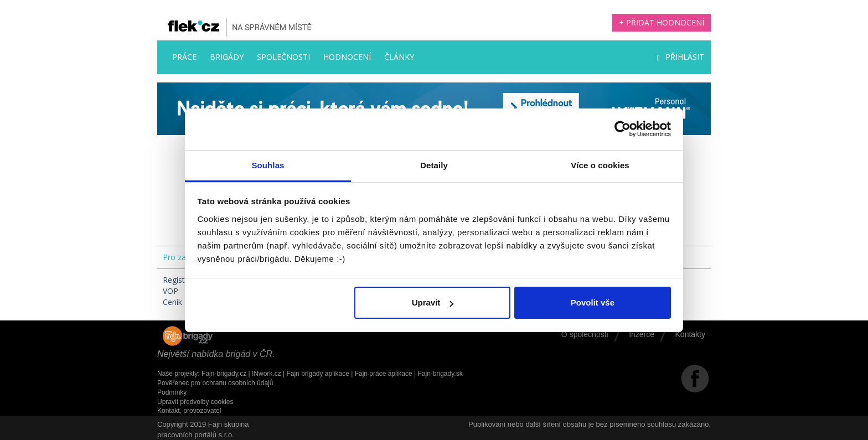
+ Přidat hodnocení (662, 22)
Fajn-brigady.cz (224, 374)
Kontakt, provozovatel (189, 411)
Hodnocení (347, 57)
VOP (170, 291)
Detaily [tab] (434, 165)
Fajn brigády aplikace (317, 374)
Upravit (433, 302)
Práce (184, 57)
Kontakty (690, 334)
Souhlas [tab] (268, 165)
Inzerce (642, 334)
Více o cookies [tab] (600, 165)
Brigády (227, 57)
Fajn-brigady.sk (440, 374)
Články (399, 57)
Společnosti (283, 57)
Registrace (182, 280)
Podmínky (172, 392)
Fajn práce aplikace (384, 374)
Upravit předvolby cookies (195, 402)
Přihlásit (681, 57)
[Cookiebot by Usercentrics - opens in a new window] (622, 129)
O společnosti (585, 334)
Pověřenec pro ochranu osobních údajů (215, 383)
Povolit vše (593, 302)
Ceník (172, 302)
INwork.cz (267, 374)
